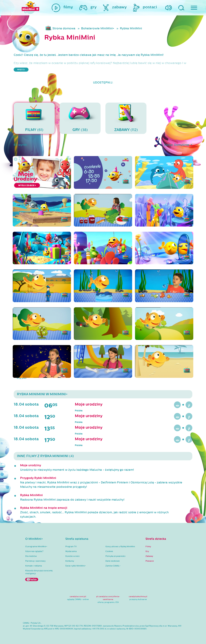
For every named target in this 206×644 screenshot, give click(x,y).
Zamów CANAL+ (113, 566)
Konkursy (70, 561)
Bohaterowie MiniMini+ (98, 28)
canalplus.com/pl (78, 596)
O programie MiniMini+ (36, 547)
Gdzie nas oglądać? (34, 551)
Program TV (71, 547)
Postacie (150, 561)
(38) (80, 118)
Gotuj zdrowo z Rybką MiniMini (120, 547)
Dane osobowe (112, 561)
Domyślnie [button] (182, 145)
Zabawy (149, 556)
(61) (34, 118)
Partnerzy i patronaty (35, 561)
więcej (21, 70)
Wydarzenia (71, 551)
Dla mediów (31, 556)
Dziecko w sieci (73, 556)
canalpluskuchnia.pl (138, 596)
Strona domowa (64, 28)
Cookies (109, 551)
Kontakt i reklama (34, 566)
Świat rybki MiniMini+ (76, 566)
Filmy (148, 547)
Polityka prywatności (115, 556)
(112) (126, 118)
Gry (147, 551)
